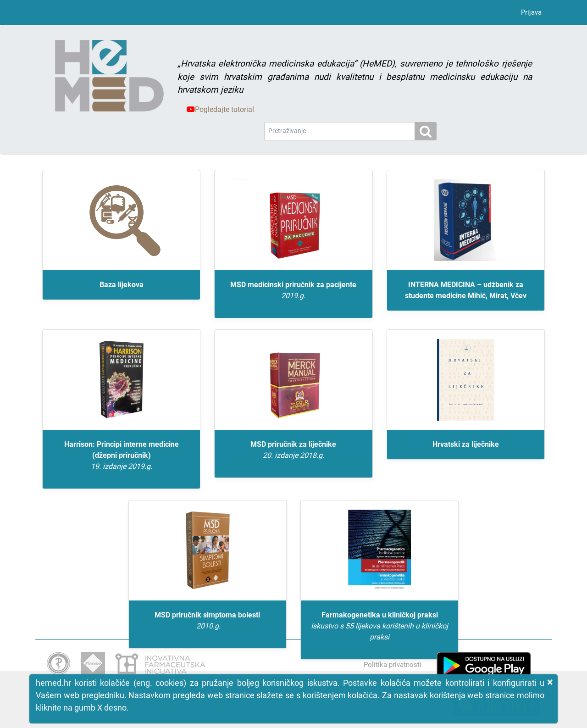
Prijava (531, 12)
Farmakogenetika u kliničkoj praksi (379, 627)
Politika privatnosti (393, 665)
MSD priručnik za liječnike (293, 450)
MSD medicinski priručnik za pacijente (293, 291)
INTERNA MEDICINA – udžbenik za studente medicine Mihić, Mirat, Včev (466, 290)
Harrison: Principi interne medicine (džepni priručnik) (121, 456)
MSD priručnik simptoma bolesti (208, 621)
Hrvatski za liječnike (466, 444)
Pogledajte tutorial (220, 109)
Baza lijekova (122, 285)
